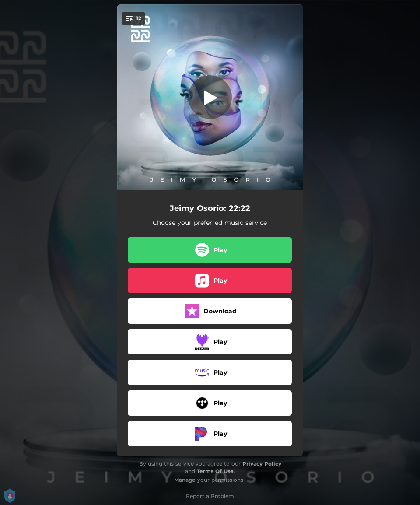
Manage (185, 480)
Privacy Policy (262, 464)
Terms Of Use (215, 471)
